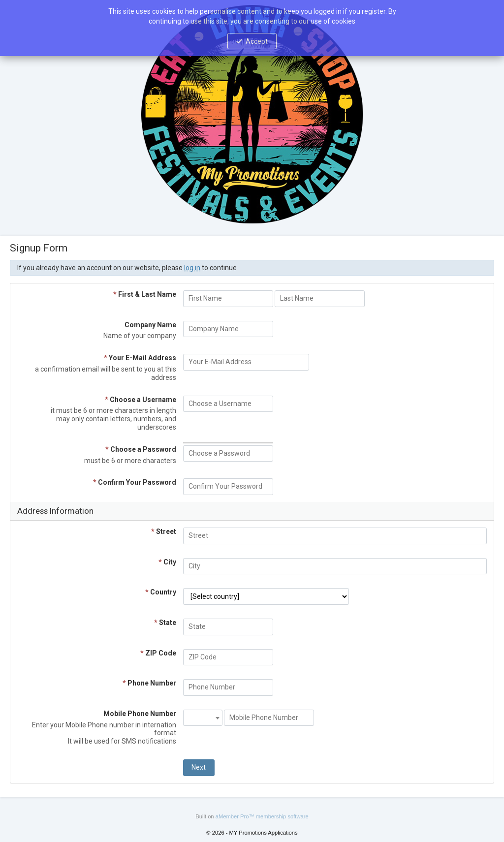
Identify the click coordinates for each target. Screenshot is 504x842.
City (167, 562)
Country (161, 592)
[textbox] (203, 714)
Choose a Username (141, 400)
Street (164, 531)
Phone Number (149, 683)
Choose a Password (141, 449)
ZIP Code (158, 653)
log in (192, 268)
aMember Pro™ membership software (262, 816)
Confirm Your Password (135, 482)
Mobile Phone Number (140, 714)
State (165, 623)
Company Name (150, 325)
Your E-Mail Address (140, 358)
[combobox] (203, 718)
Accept (257, 41)
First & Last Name (145, 294)
